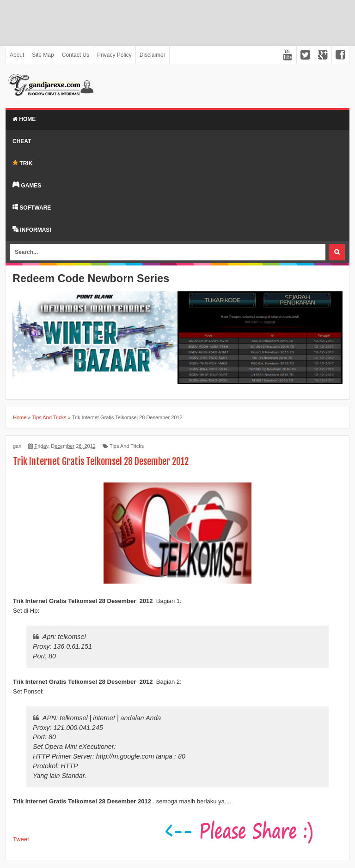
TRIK (22, 163)
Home (24, 119)
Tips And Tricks (127, 446)
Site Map (43, 55)
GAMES (27, 185)
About (17, 55)
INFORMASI (32, 229)
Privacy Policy (114, 55)
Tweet (21, 839)
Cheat (22, 141)
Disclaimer (153, 55)
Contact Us (76, 55)
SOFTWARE (32, 207)
